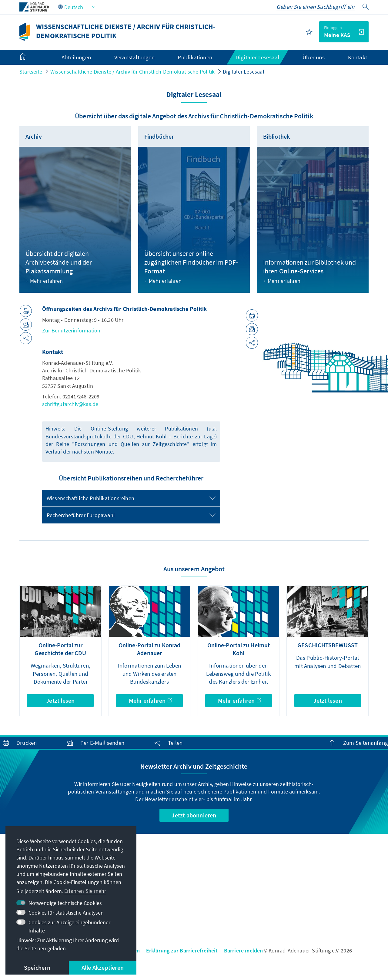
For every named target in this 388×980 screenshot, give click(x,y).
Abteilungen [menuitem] (76, 57)
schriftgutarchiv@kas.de (70, 404)
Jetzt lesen (60, 700)
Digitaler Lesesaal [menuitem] (258, 57)
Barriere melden (244, 950)
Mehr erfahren (151, 700)
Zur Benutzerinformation (71, 330)
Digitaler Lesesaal (244, 72)
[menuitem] (29, 58)
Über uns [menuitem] (314, 57)
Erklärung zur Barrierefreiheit (182, 950)
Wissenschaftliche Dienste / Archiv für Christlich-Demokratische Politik (132, 72)
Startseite (31, 72)
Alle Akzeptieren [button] (103, 967)
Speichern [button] (37, 967)
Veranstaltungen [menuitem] (134, 57)
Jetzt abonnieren (194, 815)
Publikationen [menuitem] (195, 57)
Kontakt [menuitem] (358, 57)
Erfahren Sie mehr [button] (85, 891)
